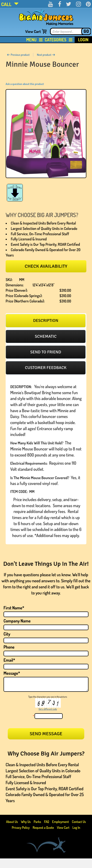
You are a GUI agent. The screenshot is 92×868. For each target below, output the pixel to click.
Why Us (26, 822)
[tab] (46, 321)
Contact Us (79, 822)
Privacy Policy (21, 828)
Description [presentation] (46, 320)
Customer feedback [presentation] (46, 368)
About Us (12, 822)
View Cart (33, 31)
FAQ (47, 822)
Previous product (18, 55)
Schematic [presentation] (46, 336)
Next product (46, 55)
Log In (76, 828)
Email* (9, 660)
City (7, 634)
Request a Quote (44, 828)
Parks (38, 822)
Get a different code (48, 709)
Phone (9, 647)
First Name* (14, 608)
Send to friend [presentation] (46, 352)
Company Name (17, 621)
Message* (12, 673)
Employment (60, 822)
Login (83, 40)
